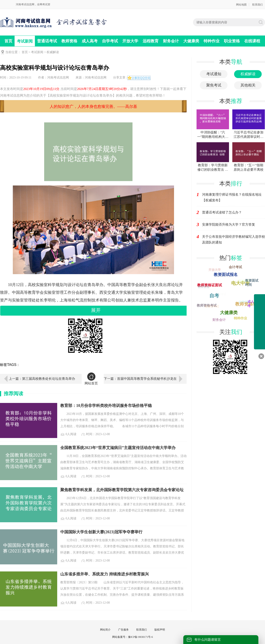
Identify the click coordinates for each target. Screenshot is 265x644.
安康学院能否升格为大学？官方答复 (229, 225)
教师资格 (69, 41)
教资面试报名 (227, 274)
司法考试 (220, 295)
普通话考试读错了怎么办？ (222, 212)
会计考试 (235, 267)
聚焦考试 (214, 85)
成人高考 (90, 41)
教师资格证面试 (210, 285)
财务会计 (171, 41)
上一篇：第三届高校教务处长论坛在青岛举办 (42, 379)
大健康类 (191, 41)
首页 (8, 41)
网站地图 (241, 5)
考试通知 (214, 74)
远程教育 (151, 41)
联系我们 (257, 5)
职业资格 (232, 41)
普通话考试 (47, 41)
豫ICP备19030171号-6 (141, 637)
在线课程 (252, 41)
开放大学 (130, 41)
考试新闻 (25, 41)
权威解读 (53, 52)
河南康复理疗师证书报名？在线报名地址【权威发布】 (232, 197)
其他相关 (248, 85)
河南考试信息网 (58, 78)
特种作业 (212, 41)
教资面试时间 (252, 282)
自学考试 (110, 41)
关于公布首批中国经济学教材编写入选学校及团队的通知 (234, 240)
